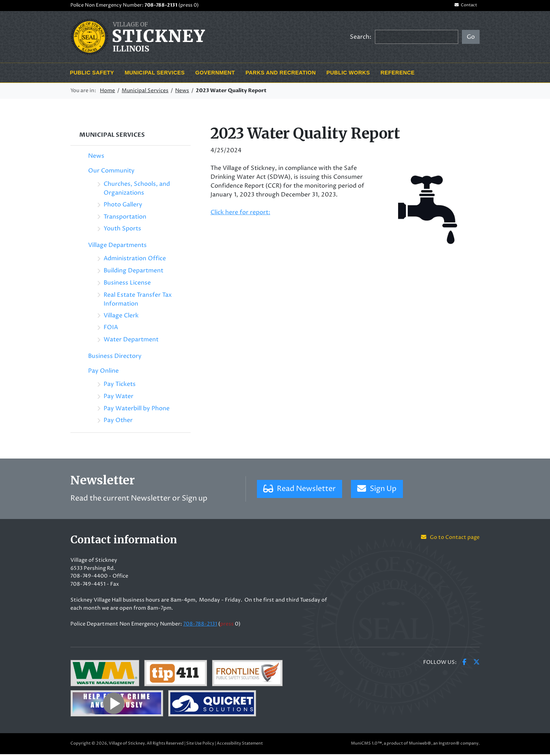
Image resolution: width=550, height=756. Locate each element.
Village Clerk (121, 317)
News (182, 93)
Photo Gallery (123, 206)
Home (107, 93)
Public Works (348, 74)
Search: (361, 39)
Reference (398, 74)
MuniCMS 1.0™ (366, 745)
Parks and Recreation (281, 74)
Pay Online (103, 373)
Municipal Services (155, 74)
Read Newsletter (300, 491)
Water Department (131, 342)
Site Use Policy (200, 745)
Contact (463, 6)
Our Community (111, 173)
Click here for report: (240, 214)
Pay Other (118, 422)
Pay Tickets (120, 386)
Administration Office (135, 261)
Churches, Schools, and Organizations (137, 190)
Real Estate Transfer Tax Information (138, 301)
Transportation (125, 219)
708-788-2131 (161, 6)
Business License (127, 285)
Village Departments (117, 247)
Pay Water (119, 398)
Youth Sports (122, 231)
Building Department (133, 273)
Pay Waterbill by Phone (137, 410)
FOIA (111, 330)
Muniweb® (420, 745)
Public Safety (92, 74)
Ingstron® (449, 745)
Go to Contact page (450, 540)
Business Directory (115, 358)
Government (215, 74)
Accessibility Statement (240, 745)
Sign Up (377, 491)
